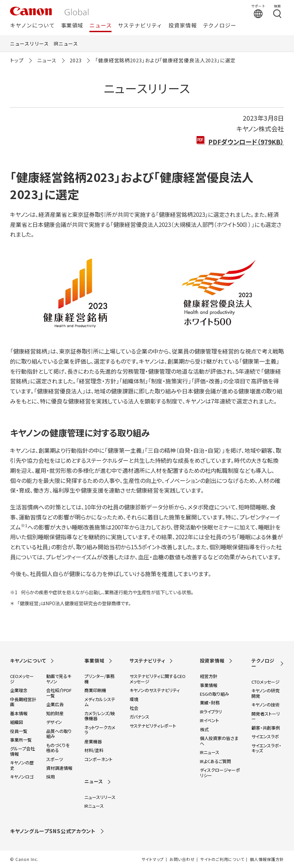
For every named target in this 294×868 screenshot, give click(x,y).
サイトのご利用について (222, 859)
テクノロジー (220, 26)
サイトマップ (153, 859)
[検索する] (277, 11)
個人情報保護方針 (267, 859)
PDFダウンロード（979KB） (246, 142)
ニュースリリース (29, 44)
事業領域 (72, 26)
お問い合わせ (182, 859)
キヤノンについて (32, 26)
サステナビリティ (140, 26)
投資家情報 (182, 26)
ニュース (100, 26)
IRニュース (66, 44)
